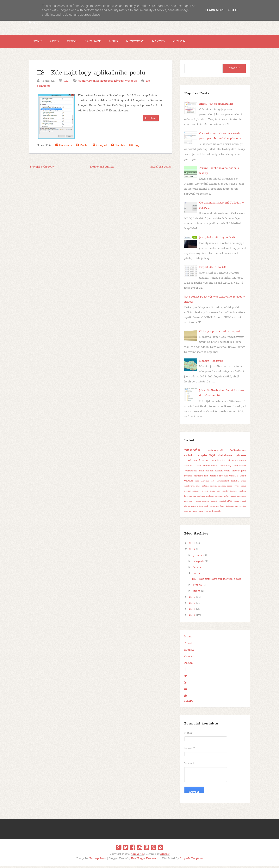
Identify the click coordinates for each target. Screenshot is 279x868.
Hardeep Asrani (98, 861)
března (197, 588)
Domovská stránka (102, 169)
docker (187, 493)
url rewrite (240, 509)
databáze (225, 458)
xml (211, 514)
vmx (201, 514)
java (244, 473)
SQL (213, 458)
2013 (192, 617)
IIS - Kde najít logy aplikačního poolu (91, 75)
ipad (188, 463)
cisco (230, 488)
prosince (198, 558)
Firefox (188, 468)
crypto (236, 488)
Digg (134, 148)
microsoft (106, 83)
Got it (233, 10)
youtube (189, 483)
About (188, 646)
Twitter (82, 148)
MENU (189, 703)
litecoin (188, 478)
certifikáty (225, 468)
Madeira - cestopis (211, 363)
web (206, 514)
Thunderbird (223, 483)
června (197, 570)
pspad (214, 504)
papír (199, 504)
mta (226, 499)
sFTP (230, 504)
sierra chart (240, 504)
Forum (188, 665)
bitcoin (213, 488)
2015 (192, 605)
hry (219, 493)
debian (219, 473)
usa (186, 514)
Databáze (101, 43)
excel (205, 463)
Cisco (78, 43)
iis (98, 83)
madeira (198, 478)
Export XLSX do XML (214, 269)
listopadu (198, 564)
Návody (174, 43)
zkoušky (218, 514)
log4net (201, 499)
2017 (192, 552)
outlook (209, 473)
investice (215, 463)
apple (202, 458)
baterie (205, 488)
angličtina (189, 488)
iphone (240, 458)
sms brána (197, 509)
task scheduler (212, 509)
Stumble (118, 148)
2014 (192, 611)
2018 (192, 546)
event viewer (87, 83)
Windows (131, 83)
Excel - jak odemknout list (216, 106)
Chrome (205, 483)
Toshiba (235, 483)
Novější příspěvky (42, 169)
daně (243, 488)
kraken (242, 493)
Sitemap (189, 652)
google (205, 493)
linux (201, 473)
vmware (193, 514)
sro (221, 478)
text (222, 509)
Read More (151, 120)
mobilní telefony (214, 499)
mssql (196, 463)
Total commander (206, 468)
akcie (243, 483)
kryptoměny (190, 499)
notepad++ (190, 504)
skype (187, 509)
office (230, 463)
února (196, 593)
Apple (58, 43)
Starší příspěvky (161, 169)
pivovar (206, 504)
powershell (240, 468)
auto (198, 488)
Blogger (165, 856)
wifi (226, 478)
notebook (242, 499)
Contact (189, 659)
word (243, 478)
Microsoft (148, 43)
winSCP (234, 478)
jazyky (225, 493)
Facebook (64, 148)
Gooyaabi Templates (191, 861)
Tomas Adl (137, 856)
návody (119, 83)
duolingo (196, 493)
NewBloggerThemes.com (146, 861)
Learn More (215, 10)
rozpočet (222, 504)
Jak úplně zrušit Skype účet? (217, 240)
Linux (124, 43)
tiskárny (230, 509)
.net (197, 483)
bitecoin (222, 488)
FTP (213, 483)
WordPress (191, 473)
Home (38, 43)
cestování (240, 463)
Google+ (100, 148)
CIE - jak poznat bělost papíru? (220, 334)
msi (206, 478)
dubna (197, 576)
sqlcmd (214, 478)
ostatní (190, 458)
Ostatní (198, 43)
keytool (234, 493)
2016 (192, 599)
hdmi (213, 493)
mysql (233, 499)
